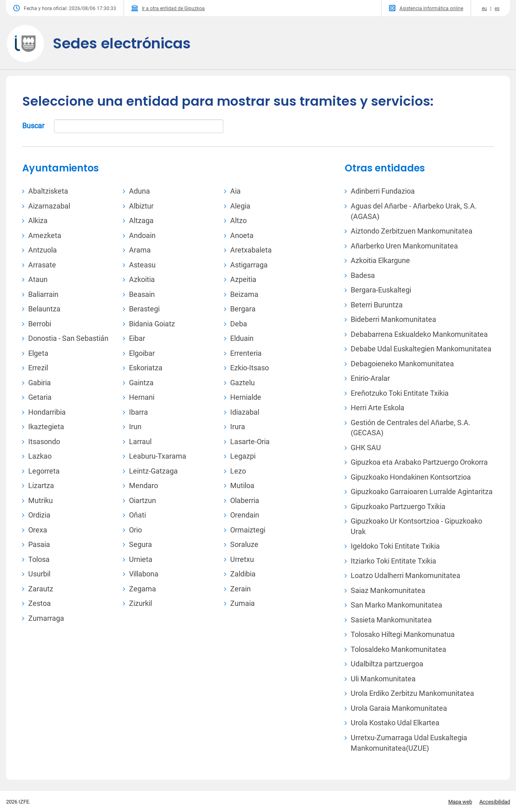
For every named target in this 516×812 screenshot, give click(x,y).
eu (484, 8)
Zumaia (242, 603)
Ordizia (39, 515)
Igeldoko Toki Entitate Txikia (395, 546)
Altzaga (141, 220)
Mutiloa (242, 485)
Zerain (240, 589)
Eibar (137, 338)
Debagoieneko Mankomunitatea (402, 364)
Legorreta (44, 471)
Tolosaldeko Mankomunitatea (398, 649)
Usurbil (39, 574)
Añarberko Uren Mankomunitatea (404, 246)
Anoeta (242, 235)
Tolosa (39, 559)
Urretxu (242, 559)
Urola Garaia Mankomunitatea (399, 708)
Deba (239, 324)
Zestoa (40, 603)
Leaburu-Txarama (158, 456)
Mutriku (41, 500)
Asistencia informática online (426, 8)
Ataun (38, 279)
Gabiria (40, 383)
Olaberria (245, 500)
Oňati (137, 515)
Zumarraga (46, 618)
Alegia (240, 206)
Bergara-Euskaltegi (381, 290)
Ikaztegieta (46, 427)
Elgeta (38, 353)
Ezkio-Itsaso (250, 368)
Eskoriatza (146, 368)
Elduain (242, 338)
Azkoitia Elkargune (380, 260)
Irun (135, 427)
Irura (238, 427)
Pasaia (39, 544)
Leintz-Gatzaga (153, 471)
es (497, 8)
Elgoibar (142, 353)
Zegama (143, 589)
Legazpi (243, 456)
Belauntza (44, 309)
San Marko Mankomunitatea (396, 605)
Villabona (144, 574)
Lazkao (40, 456)
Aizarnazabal (49, 206)
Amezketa (45, 235)
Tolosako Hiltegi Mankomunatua (403, 634)
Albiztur (141, 206)
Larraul (140, 441)
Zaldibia (243, 574)
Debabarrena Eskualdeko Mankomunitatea (419, 334)
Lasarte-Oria (250, 441)
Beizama (244, 294)
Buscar (123, 126)
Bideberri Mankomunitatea (393, 319)
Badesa (363, 275)
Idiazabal (245, 412)
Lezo (238, 471)
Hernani (142, 397)
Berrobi (40, 324)
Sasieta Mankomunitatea (391, 620)
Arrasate (42, 265)
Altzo (238, 220)
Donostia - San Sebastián (68, 338)
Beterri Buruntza (377, 305)
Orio (135, 530)
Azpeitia (243, 279)
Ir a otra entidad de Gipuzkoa (168, 8)
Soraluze (244, 544)
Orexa (38, 530)
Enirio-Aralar (370, 378)
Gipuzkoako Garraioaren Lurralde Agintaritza (422, 492)
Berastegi (144, 309)
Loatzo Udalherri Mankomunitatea (406, 575)
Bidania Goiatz (152, 324)
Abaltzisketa (48, 191)
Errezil (38, 368)
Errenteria (246, 353)
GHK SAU (366, 448)
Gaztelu (242, 383)
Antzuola (43, 250)
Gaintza (141, 383)
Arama (140, 250)
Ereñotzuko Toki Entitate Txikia (400, 393)
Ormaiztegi (248, 530)
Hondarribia (47, 412)
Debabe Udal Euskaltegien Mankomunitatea (421, 349)
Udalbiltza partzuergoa (387, 664)
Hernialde (246, 397)
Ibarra (138, 412)
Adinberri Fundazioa (383, 191)
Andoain (142, 235)
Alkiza (38, 220)
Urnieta (141, 559)
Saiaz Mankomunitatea (388, 590)
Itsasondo (44, 441)
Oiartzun (143, 500)
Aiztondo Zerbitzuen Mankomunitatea (412, 231)
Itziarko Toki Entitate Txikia (393, 561)
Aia (235, 191)
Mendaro (144, 485)
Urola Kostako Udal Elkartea (395, 723)
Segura (140, 544)
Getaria (40, 397)
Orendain (245, 515)
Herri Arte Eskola (378, 408)
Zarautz (41, 589)
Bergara (243, 309)
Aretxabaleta (251, 250)
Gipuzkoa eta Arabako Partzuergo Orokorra (419, 462)
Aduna (139, 191)
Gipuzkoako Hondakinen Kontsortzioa (411, 477)
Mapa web (460, 802)
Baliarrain (43, 294)
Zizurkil (140, 603)
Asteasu (142, 265)
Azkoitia (142, 279)
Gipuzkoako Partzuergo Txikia (398, 506)
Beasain (142, 294)
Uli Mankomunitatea (383, 679)
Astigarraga (249, 265)
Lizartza (41, 485)
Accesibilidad (495, 802)
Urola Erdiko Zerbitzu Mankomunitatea (412, 693)
